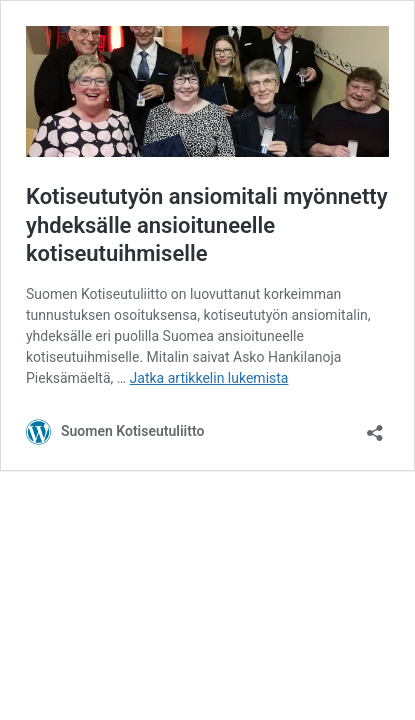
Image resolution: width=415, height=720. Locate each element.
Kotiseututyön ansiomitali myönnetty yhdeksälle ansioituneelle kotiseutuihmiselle (207, 225)
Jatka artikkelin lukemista (209, 378)
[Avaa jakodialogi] (375, 426)
